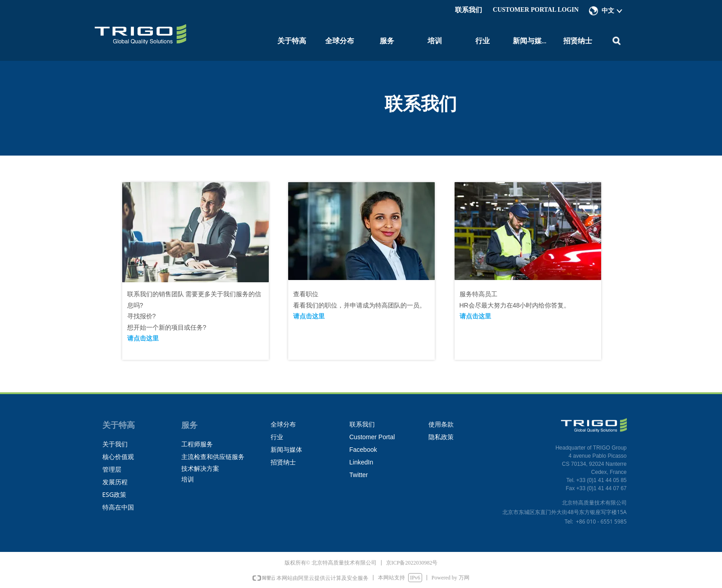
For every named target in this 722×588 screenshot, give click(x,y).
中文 (608, 11)
